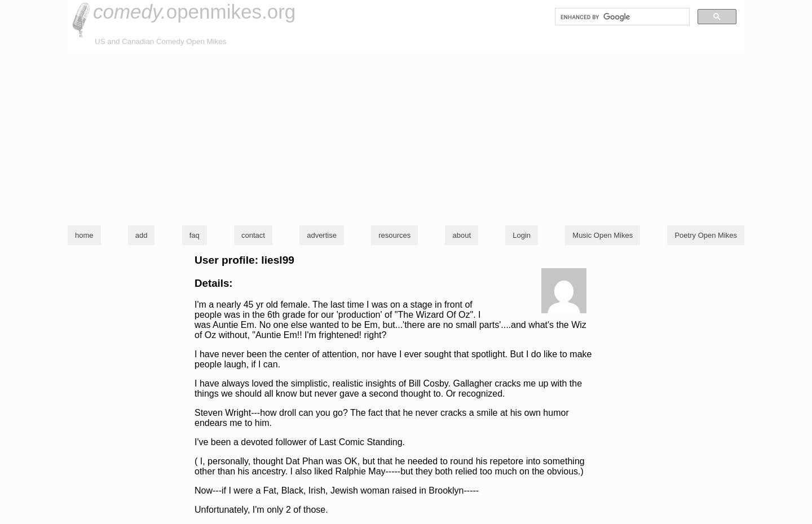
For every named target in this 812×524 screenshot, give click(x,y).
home (84, 235)
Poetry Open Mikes (706, 235)
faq (195, 235)
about (462, 235)
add (142, 235)
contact (253, 235)
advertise (322, 235)
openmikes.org (194, 12)
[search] (621, 17)
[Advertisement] (406, 137)
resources (394, 235)
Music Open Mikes (603, 235)
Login (522, 235)
